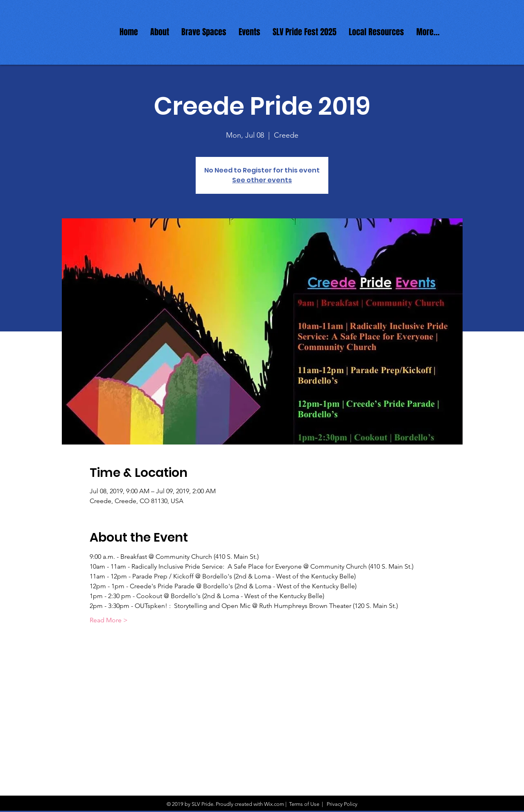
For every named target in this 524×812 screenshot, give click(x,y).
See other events (262, 180)
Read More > (109, 620)
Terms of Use (304, 804)
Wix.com (274, 804)
